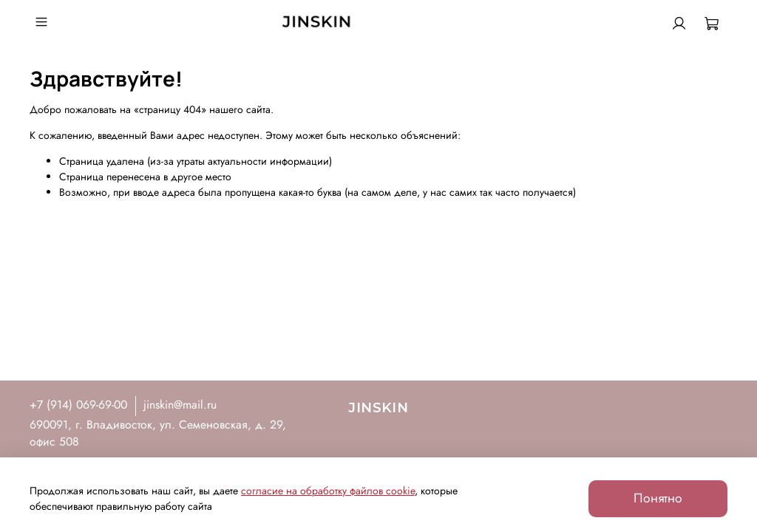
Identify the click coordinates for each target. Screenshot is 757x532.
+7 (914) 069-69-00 (78, 405)
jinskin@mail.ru (180, 405)
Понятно (658, 498)
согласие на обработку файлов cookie (328, 491)
